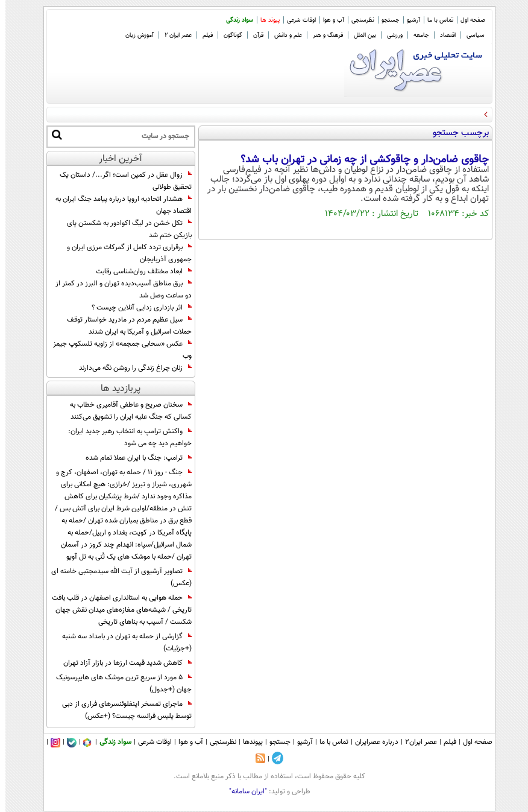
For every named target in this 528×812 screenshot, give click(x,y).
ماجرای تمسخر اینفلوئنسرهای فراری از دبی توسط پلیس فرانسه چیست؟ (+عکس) (121, 710)
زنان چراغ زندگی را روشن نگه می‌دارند (130, 368)
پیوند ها (265, 20)
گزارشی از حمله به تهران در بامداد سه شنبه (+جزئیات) (121, 642)
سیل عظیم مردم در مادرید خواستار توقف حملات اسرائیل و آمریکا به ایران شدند (124, 326)
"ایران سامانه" (243, 791)
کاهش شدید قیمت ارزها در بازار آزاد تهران (122, 663)
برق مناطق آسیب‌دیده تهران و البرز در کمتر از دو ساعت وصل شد (118, 290)
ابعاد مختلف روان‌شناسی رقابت (138, 271)
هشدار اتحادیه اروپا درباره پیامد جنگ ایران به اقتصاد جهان (118, 205)
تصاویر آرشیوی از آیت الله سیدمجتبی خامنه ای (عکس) (116, 577)
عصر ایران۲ (416, 742)
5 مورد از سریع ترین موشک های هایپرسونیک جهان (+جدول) (118, 684)
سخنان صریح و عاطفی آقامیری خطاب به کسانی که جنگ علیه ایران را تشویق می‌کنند (125, 411)
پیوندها (247, 742)
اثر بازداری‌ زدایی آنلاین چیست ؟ (136, 308)
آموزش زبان (134, 35)
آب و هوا (328, 20)
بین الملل (360, 35)
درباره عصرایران (371, 742)
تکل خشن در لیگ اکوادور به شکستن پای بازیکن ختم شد (124, 229)
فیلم (202, 35)
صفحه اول (467, 20)
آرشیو (408, 20)
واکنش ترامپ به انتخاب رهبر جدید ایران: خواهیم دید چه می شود (124, 437)
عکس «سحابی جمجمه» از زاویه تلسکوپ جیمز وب (117, 350)
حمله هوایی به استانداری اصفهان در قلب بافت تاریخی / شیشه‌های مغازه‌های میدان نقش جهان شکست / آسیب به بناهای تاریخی (116, 610)
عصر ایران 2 (173, 35)
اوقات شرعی (296, 20)
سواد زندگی (234, 20)
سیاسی (470, 35)
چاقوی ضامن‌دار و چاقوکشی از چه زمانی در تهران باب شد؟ (359, 160)
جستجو (385, 20)
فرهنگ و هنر (322, 35)
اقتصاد (442, 35)
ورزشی (389, 35)
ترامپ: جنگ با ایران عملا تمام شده (133, 458)
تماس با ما (435, 20)
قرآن (253, 35)
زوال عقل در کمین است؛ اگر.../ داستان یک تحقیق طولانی (120, 181)
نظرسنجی (357, 20)
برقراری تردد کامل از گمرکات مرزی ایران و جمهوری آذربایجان (124, 253)
